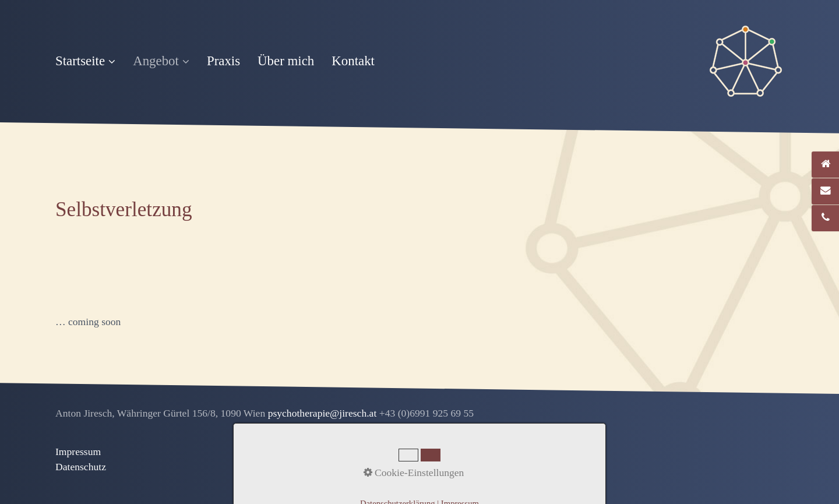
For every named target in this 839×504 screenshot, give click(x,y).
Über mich (286, 61)
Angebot (161, 61)
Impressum (78, 452)
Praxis (223, 61)
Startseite (85, 61)
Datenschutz (81, 467)
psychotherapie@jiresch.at (324, 413)
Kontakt (353, 61)
